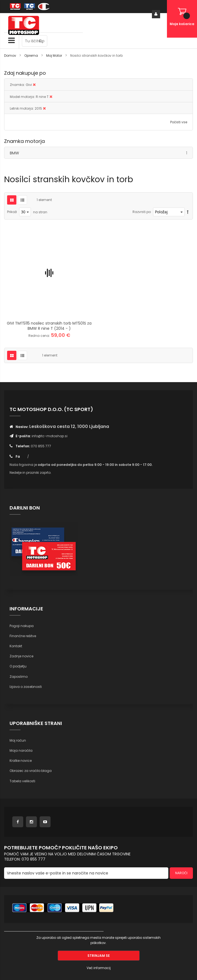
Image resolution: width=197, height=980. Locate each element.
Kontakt (16, 646)
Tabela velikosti (22, 781)
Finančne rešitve (23, 636)
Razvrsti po (142, 212)
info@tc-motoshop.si (50, 436)
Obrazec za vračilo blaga (31, 771)
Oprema (32, 56)
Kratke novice (21, 761)
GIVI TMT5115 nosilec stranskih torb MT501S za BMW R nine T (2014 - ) (49, 326)
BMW (101, 153)
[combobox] (35, 41)
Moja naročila (21, 750)
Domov (11, 56)
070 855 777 (41, 446)
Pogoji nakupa (22, 626)
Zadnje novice (21, 656)
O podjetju (18, 666)
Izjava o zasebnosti (26, 687)
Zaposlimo (19, 677)
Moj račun (18, 740)
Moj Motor (55, 56)
